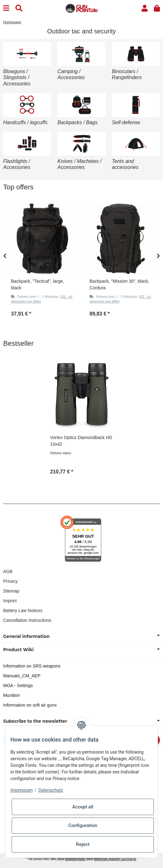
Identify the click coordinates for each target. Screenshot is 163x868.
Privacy (10, 581)
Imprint (10, 601)
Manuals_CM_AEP (22, 676)
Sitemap (11, 591)
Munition (12, 695)
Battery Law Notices (23, 610)
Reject (83, 844)
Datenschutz (51, 790)
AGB (8, 571)
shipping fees (75, 859)
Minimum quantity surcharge (115, 859)
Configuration (83, 825)
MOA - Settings (18, 686)
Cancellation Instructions (27, 620)
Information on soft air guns (30, 705)
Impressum (21, 790)
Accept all (83, 807)
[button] (145, 8)
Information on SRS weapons (32, 666)
